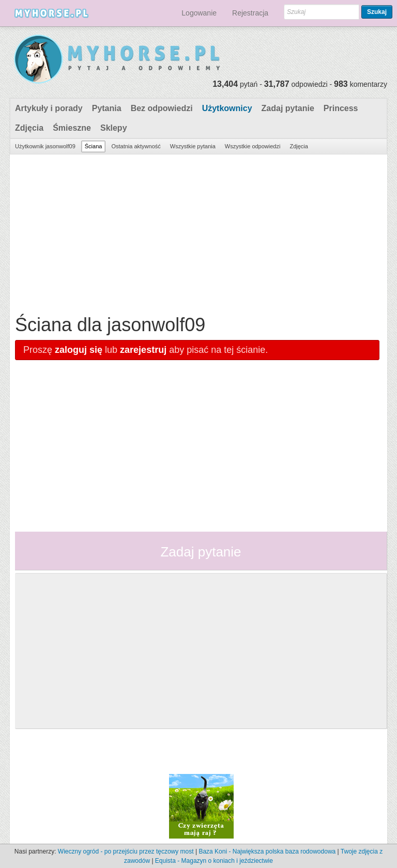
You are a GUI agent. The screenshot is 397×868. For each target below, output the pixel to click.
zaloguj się (79, 350)
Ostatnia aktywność (136, 146)
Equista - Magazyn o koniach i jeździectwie (214, 861)
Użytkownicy (227, 108)
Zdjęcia (29, 128)
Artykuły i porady (49, 108)
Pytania (107, 108)
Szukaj (377, 12)
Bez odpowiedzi (162, 108)
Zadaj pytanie (288, 108)
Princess (341, 108)
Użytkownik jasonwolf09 (45, 146)
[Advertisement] (197, 232)
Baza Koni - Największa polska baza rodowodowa (267, 851)
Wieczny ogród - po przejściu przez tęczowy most (126, 851)
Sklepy (114, 128)
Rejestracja (250, 13)
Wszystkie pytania (193, 146)
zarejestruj (143, 350)
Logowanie (199, 13)
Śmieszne (72, 128)
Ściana (94, 146)
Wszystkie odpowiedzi (253, 146)
